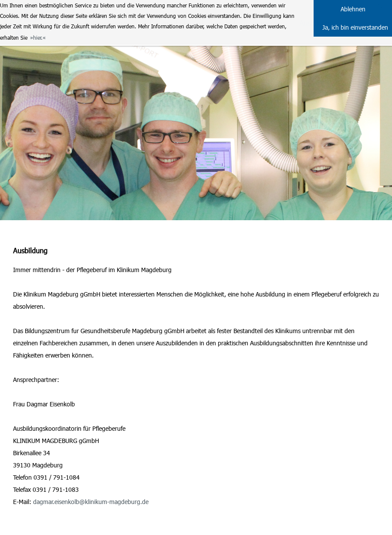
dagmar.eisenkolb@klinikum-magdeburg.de (91, 502)
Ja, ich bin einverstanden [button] (355, 27)
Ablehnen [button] (353, 9)
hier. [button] (38, 37)
